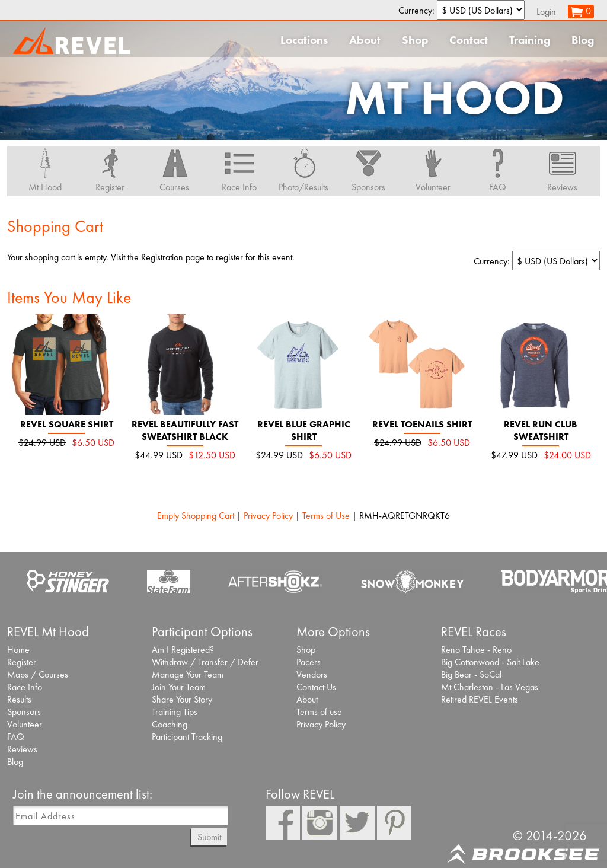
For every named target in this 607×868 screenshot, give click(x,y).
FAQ (16, 737)
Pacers (309, 662)
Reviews (22, 749)
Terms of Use (326, 516)
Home (18, 650)
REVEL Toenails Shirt (422, 424)
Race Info (25, 687)
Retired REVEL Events (480, 699)
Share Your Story (182, 699)
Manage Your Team (188, 674)
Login (546, 12)
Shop (415, 40)
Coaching (170, 724)
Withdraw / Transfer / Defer (205, 662)
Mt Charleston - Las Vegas (490, 687)
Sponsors (24, 712)
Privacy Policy (268, 516)
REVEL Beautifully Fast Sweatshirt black (185, 430)
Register (22, 662)
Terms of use (319, 712)
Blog (583, 40)
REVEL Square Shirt (67, 424)
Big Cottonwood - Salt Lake (490, 662)
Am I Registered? (183, 650)
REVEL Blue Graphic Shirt (304, 430)
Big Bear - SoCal (471, 674)
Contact (469, 40)
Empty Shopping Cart (196, 516)
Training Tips (175, 712)
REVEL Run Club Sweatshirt (541, 430)
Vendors (312, 674)
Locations (304, 40)
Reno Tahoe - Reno (476, 650)
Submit (209, 837)
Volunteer (25, 724)
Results (19, 699)
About (365, 40)
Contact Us (316, 687)
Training (530, 40)
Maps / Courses (38, 674)
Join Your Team (179, 687)
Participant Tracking (187, 737)
